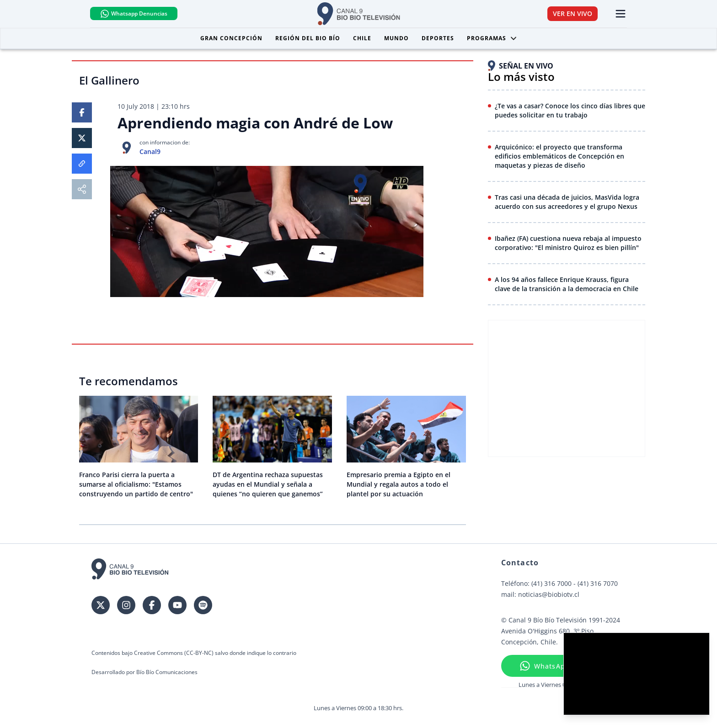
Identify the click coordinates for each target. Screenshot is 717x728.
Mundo (396, 38)
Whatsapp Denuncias (136, 14)
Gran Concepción (231, 38)
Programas (492, 38)
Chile (362, 38)
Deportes (438, 38)
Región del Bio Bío (308, 38)
